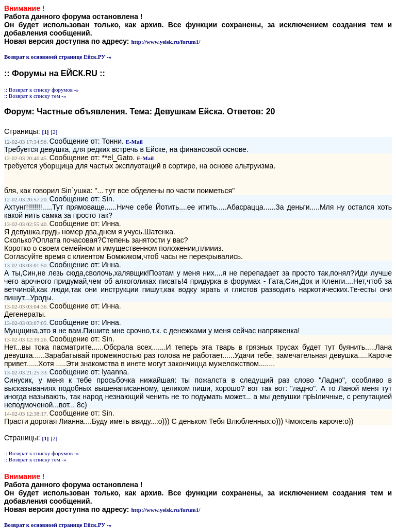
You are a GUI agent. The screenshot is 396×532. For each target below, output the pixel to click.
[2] (54, 132)
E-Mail (134, 142)
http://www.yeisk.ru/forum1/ (166, 42)
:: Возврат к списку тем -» (35, 96)
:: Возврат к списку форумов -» (42, 90)
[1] (46, 132)
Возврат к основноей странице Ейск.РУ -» (58, 57)
